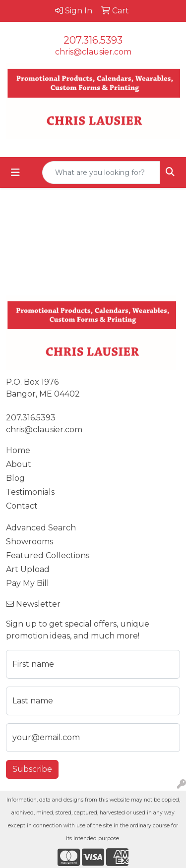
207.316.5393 (93, 40)
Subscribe (32, 769)
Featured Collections (48, 555)
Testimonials (30, 492)
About (19, 464)
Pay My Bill (28, 583)
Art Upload (28, 569)
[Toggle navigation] (15, 173)
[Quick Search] (101, 173)
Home (18, 450)
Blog (15, 478)
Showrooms (30, 542)
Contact (22, 506)
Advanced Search (41, 528)
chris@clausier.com (93, 52)
